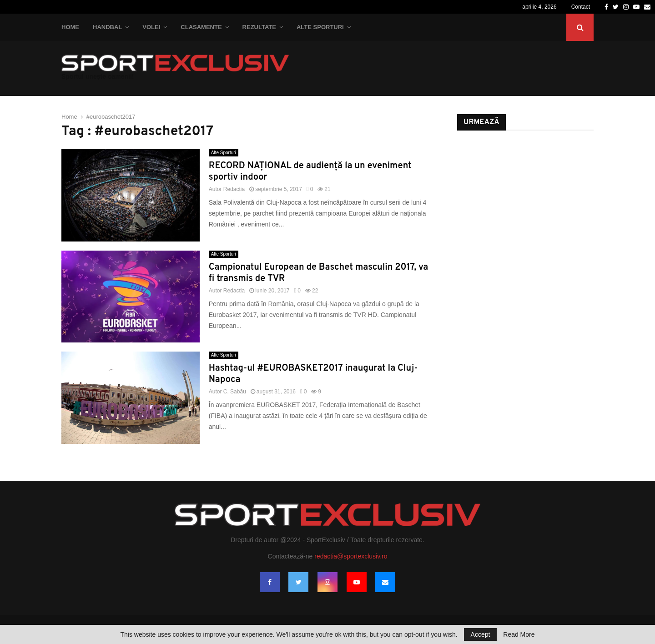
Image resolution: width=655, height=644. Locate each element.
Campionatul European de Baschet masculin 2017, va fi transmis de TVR (319, 273)
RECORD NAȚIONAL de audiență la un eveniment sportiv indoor (310, 172)
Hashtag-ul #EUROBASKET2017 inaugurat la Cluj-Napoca (313, 374)
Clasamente (201, 27)
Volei (151, 27)
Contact (581, 7)
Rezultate (259, 27)
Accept (481, 634)
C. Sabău (235, 392)
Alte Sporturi (320, 27)
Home (70, 27)
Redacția (234, 189)
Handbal (107, 27)
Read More (519, 634)
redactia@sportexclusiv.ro (351, 556)
